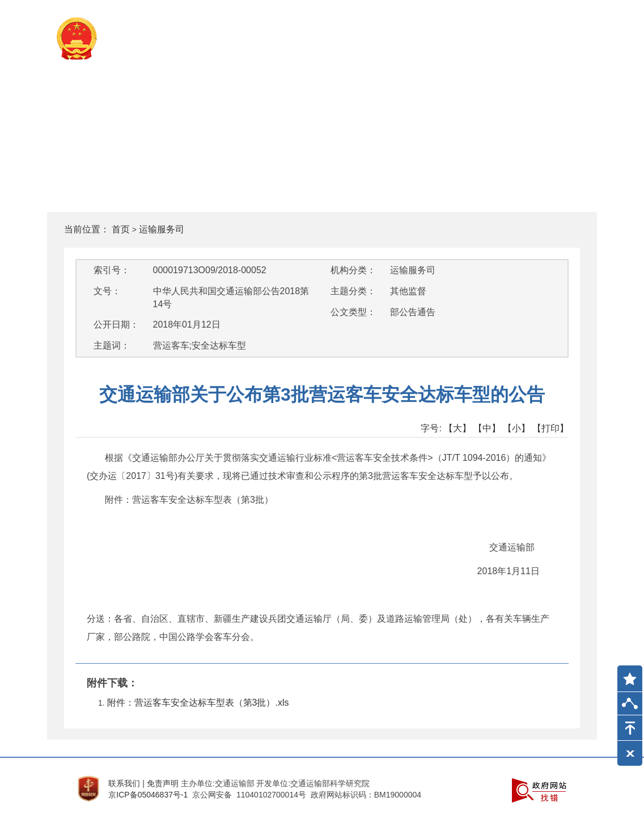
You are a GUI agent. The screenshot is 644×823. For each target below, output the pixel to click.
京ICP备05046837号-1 (148, 795)
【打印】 (550, 428)
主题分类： (353, 291)
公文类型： (353, 312)
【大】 (457, 428)
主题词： (112, 345)
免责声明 (163, 783)
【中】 (487, 428)
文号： (107, 291)
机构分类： (353, 270)
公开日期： (116, 324)
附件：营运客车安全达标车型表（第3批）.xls (198, 703)
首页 (121, 229)
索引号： (112, 270)
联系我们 (124, 783)
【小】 (516, 428)
